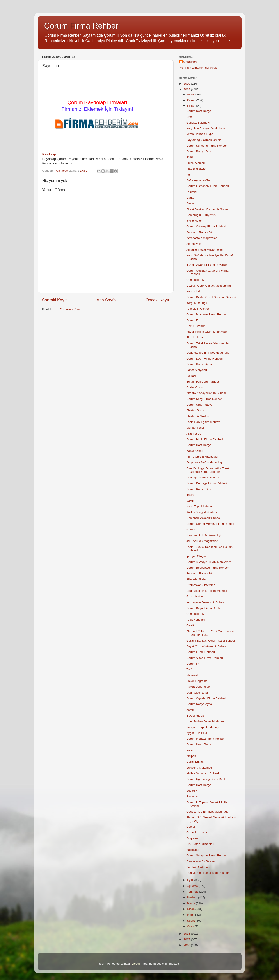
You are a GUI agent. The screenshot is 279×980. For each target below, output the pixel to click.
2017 (187, 939)
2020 (187, 84)
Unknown (190, 62)
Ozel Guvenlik (195, 326)
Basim (190, 203)
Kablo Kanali (195, 451)
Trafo (190, 669)
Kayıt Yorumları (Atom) (68, 309)
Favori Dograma (197, 681)
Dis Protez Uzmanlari (200, 844)
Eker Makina (195, 337)
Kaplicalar (193, 850)
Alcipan (191, 756)
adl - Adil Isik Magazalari (202, 541)
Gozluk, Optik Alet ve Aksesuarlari (209, 286)
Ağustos (193, 886)
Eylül (191, 880)
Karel (190, 750)
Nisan (191, 909)
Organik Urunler (197, 832)
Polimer (191, 376)
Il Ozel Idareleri (196, 716)
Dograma (192, 838)
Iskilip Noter (194, 221)
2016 (187, 945)
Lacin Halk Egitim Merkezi (203, 422)
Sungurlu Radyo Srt (199, 232)
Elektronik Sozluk (198, 416)
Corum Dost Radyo (199, 111)
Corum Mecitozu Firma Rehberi (207, 314)
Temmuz (193, 892)
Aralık (191, 94)
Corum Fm (193, 320)
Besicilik (192, 791)
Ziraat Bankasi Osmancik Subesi (208, 209)
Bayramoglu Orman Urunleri (205, 140)
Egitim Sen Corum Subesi (203, 382)
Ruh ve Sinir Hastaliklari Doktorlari (209, 873)
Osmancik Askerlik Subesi (203, 518)
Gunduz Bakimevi (198, 123)
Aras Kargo (194, 434)
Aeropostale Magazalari (202, 238)
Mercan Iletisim (196, 428)
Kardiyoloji (193, 291)
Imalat (190, 495)
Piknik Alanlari (195, 163)
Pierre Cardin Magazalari (203, 457)
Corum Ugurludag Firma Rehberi (208, 779)
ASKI (190, 157)
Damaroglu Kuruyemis (201, 215)
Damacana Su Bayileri (201, 861)
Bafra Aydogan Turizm (201, 180)
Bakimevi (192, 796)
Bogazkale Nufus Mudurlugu (205, 462)
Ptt (188, 175)
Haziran (193, 897)
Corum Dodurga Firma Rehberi (207, 483)
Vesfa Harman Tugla (200, 134)
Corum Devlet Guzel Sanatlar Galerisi (211, 297)
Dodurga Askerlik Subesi (202, 477)
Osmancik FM (195, 280)
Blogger (137, 964)
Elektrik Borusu (196, 410)
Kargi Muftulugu (197, 303)
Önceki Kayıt (157, 300)
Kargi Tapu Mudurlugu (201, 506)
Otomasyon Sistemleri (201, 585)
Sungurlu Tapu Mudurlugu (203, 727)
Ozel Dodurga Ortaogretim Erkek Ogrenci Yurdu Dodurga (208, 470)
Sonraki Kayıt (54, 300)
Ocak (191, 926)
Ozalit (190, 625)
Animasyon (194, 244)
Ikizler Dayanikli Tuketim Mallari (207, 265)
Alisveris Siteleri (197, 579)
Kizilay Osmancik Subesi (203, 773)
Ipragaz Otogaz (196, 556)
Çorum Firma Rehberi (82, 26)
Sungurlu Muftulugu (199, 768)
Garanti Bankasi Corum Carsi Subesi (211, 641)
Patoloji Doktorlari (198, 867)
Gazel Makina (195, 596)
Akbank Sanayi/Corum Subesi (206, 393)
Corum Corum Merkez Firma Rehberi (211, 524)
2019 (187, 89)
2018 (187, 934)
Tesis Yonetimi (196, 620)
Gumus (191, 530)
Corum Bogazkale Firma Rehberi (208, 568)
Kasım (192, 100)
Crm (189, 117)
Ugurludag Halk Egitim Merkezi (207, 591)
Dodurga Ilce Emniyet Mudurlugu (208, 353)
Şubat (191, 921)
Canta (190, 198)
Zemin (190, 710)
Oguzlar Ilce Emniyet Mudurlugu (207, 812)
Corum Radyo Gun (199, 151)
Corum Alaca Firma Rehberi (205, 658)
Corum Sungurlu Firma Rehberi (207, 146)
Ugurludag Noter (197, 693)
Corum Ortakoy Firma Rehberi (206, 226)
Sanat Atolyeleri (197, 370)
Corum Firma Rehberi (201, 652)
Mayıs (192, 903)
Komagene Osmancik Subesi (205, 602)
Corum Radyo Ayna (199, 364)
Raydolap (49, 154)
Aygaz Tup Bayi (197, 733)
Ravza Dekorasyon (199, 687)
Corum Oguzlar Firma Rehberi (206, 698)
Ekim (191, 106)
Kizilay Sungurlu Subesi (202, 512)
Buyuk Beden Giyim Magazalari (207, 332)
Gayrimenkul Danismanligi (203, 535)
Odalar (191, 827)
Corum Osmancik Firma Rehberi (208, 186)
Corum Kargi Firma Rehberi (204, 399)
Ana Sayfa (106, 300)
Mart (191, 915)
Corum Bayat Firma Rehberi (205, 608)
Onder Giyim (195, 387)
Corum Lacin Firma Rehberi (204, 359)
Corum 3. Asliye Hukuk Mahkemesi (209, 562)
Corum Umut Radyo (199, 405)
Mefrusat (192, 675)
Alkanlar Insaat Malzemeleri (204, 250)
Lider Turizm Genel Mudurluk (205, 721)
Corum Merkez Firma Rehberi (206, 739)
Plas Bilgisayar (196, 169)
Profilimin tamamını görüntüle (198, 68)
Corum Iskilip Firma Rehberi (205, 439)
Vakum (191, 501)
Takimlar (192, 192)
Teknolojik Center (198, 309)
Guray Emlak (195, 762)
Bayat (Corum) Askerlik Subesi (206, 646)
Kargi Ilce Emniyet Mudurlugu (206, 128)
